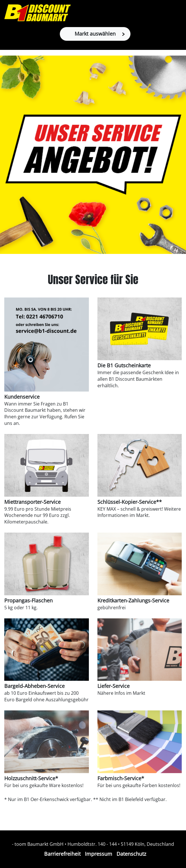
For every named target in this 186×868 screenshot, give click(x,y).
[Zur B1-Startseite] (37, 13)
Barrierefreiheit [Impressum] (62, 854)
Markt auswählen (100, 34)
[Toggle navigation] (179, 13)
